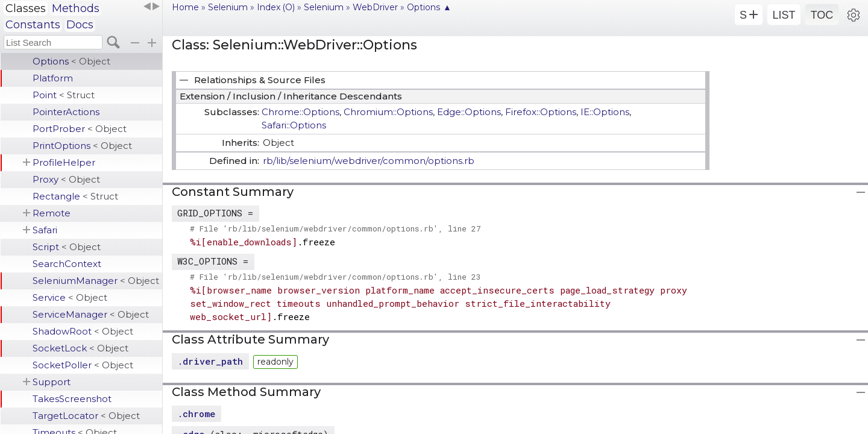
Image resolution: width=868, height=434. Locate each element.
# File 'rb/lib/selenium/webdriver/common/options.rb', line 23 (335, 277)
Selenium (228, 7)
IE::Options (605, 112)
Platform (53, 78)
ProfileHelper (64, 162)
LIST (784, 15)
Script (67, 247)
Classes (26, 8)
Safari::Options (294, 125)
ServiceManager (91, 314)
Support (52, 382)
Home (185, 7)
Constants (33, 25)
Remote (52, 213)
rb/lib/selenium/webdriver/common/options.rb (369, 161)
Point (64, 95)
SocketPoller (83, 365)
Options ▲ (429, 7)
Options (71, 61)
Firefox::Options (541, 112)
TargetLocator (86, 416)
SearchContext (67, 264)
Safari (45, 230)
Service (70, 297)
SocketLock (80, 348)
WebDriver (375, 7)
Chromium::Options (388, 112)
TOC (822, 15)
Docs (80, 25)
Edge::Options (469, 112)
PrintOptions (82, 146)
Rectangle (75, 196)
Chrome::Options (300, 112)
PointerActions (66, 112)
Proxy (66, 179)
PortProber (80, 129)
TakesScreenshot (72, 399)
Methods (76, 8)
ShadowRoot (83, 331)
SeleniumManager (96, 281)
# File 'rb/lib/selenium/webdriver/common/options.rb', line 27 (335, 228)
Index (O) (276, 7)
